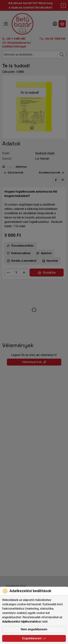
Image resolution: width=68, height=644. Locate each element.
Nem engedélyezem (34, 629)
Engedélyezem (34, 638)
